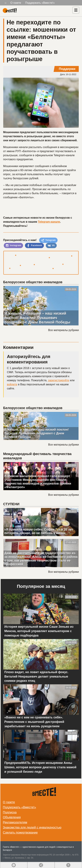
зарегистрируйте (59, 380)
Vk (51, 246)
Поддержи (67, 69)
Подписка (10, 812)
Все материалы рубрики (63, 330)
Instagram (13, 246)
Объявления (12, 817)
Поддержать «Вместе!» (40, 3)
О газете (16, 3)
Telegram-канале (49, 222)
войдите (12, 384)
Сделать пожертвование (20, 833)
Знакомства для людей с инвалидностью (32, 827)
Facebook (34, 246)
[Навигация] (76, 10)
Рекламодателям (15, 822)
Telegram (48, 240)
